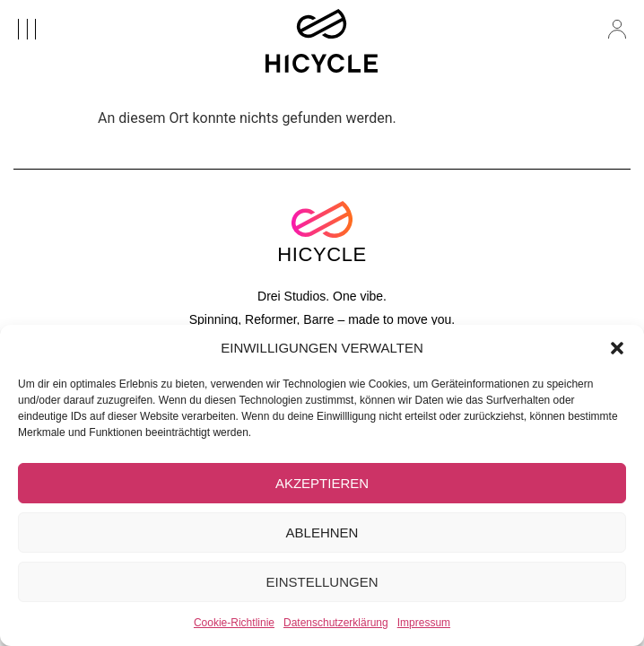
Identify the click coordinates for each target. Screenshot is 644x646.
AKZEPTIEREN (322, 483)
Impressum (424, 623)
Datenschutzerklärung (336, 623)
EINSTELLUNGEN (322, 582)
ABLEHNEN (322, 533)
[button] (617, 348)
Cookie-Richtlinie (234, 623)
